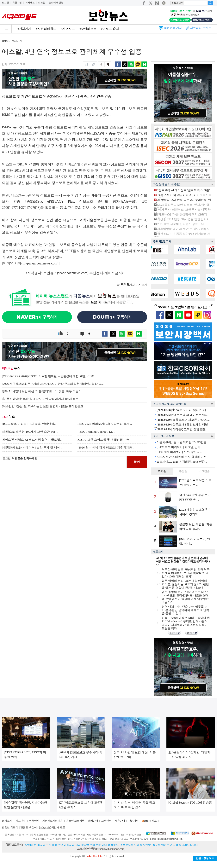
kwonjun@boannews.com (110, 849)
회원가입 (17, 3)
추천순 (183, 471)
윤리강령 (93, 821)
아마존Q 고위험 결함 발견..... (183, 429)
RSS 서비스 (150, 821)
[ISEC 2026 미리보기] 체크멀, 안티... (180, 447)
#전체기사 (24, 29)
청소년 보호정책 (75, 821)
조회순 (162, 471)
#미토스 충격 (110, 29)
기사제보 (30, 3)
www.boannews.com (73, 273)
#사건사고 (68, 29)
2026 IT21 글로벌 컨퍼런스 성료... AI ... (182, 224)
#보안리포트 (88, 29)
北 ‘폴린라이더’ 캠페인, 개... (182, 410)
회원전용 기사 (173, 28)
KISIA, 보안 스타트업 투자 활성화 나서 (104, 440)
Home (5, 41)
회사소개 (7, 821)
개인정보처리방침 (53, 821)
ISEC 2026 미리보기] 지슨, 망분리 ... (179, 452)
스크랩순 (204, 471)
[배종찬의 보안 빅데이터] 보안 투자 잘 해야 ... (33, 448)
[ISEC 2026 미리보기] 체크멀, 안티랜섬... (29, 424)
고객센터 (106, 821)
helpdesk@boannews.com (170, 839)
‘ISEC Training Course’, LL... (96, 432)
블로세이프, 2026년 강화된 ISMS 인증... (182, 462)
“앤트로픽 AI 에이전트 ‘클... (182, 415)
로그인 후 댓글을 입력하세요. (64, 462)
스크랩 (42, 3)
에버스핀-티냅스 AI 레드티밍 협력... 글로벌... (32, 440)
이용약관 (34, 821)
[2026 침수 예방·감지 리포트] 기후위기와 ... (106, 448)
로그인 (5, 3)
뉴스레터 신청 (56, 3)
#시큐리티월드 (46, 29)
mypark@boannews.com (40, 263)
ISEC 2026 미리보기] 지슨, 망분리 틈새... (105, 424)
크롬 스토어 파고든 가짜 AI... (183, 420)
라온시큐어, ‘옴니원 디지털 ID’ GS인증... (183, 442)
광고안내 (21, 821)
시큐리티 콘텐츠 (201, 28)
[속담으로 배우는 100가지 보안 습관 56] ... (30, 432)
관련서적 (133, 821)
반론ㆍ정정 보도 (205, 858)
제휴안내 (120, 821)
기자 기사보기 (132, 285)
